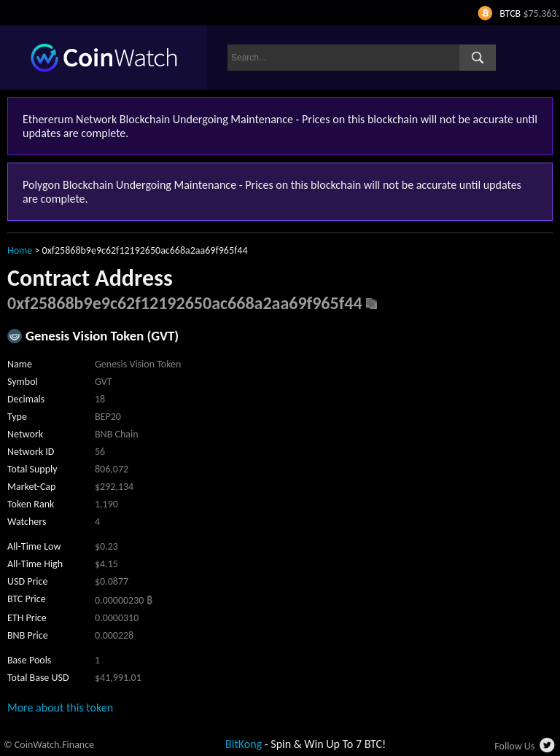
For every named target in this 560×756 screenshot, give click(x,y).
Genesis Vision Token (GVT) (102, 336)
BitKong (244, 744)
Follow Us (514, 746)
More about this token (60, 708)
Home (20, 250)
